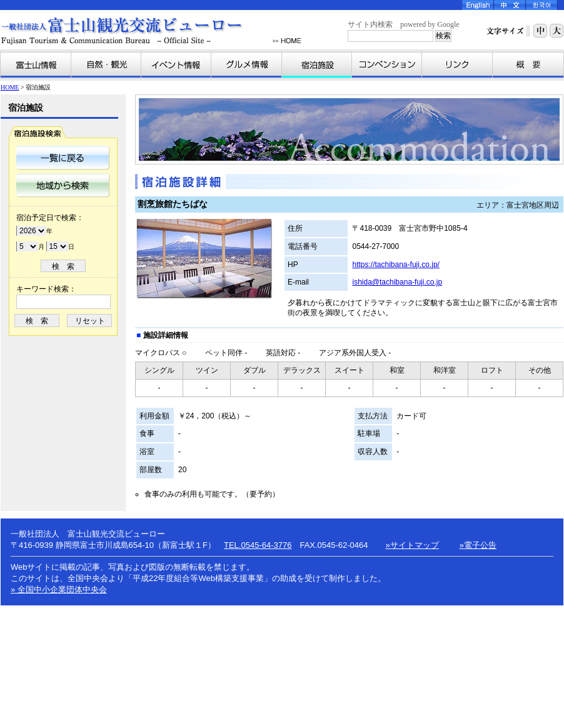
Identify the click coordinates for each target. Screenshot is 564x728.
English (478, 5)
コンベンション (387, 65)
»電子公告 (478, 545)
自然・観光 (106, 65)
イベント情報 (176, 65)
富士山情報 (36, 65)
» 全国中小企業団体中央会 (59, 589)
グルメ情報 (247, 65)
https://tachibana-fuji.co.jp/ (395, 265)
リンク (457, 65)
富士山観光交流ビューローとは (528, 65)
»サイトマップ (412, 545)
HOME (287, 41)
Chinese (510, 5)
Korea (542, 5)
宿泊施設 (317, 65)
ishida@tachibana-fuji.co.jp (397, 282)
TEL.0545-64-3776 (258, 545)
